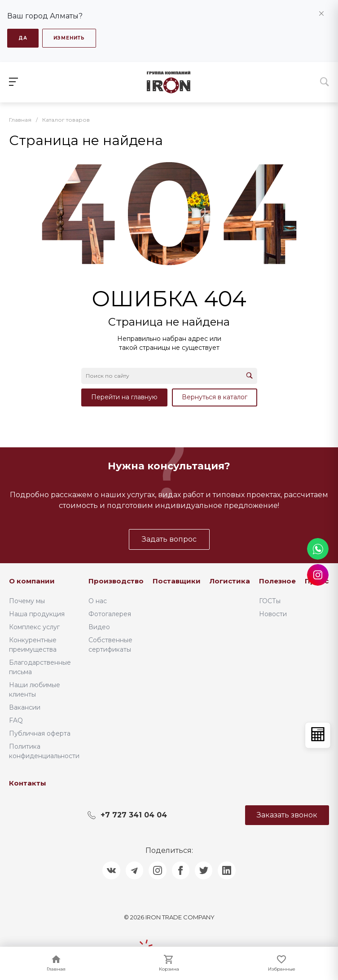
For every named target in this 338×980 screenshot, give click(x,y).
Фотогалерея (110, 614)
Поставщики (177, 581)
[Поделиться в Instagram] (158, 870)
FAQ (16, 720)
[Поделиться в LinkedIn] (228, 870)
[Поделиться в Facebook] (181, 870)
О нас (98, 600)
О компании (32, 581)
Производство (116, 581)
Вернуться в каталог (215, 397)
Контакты (28, 783)
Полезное (277, 581)
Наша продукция (37, 614)
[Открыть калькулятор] (318, 735)
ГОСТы (270, 600)
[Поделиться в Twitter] (204, 870)
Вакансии (25, 707)
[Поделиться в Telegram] (134, 870)
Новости (273, 614)
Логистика (230, 581)
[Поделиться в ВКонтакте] (111, 870)
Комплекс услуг (34, 627)
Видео (99, 627)
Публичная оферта (40, 733)
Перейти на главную (124, 397)
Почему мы (27, 600)
